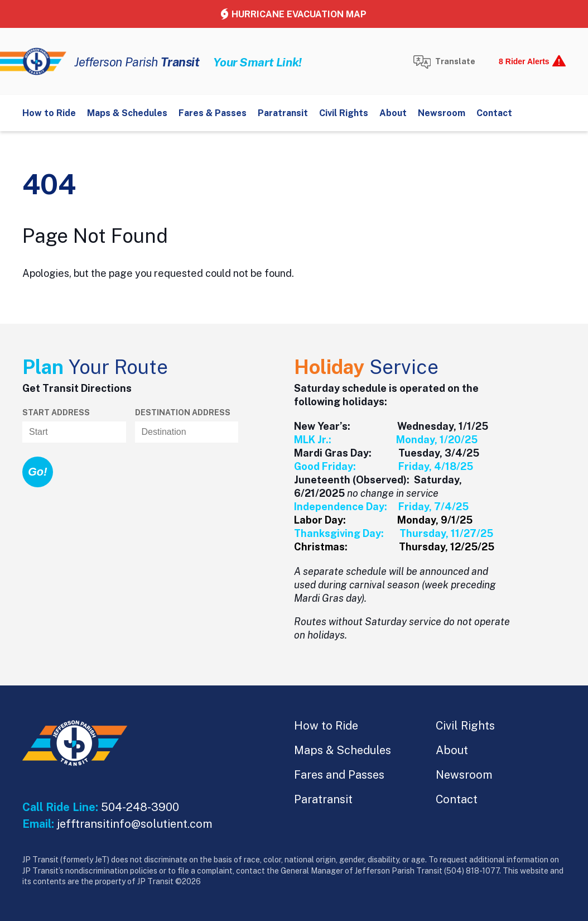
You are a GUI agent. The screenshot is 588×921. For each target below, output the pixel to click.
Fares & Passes (213, 113)
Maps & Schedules (127, 113)
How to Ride (49, 113)
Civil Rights (344, 113)
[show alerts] (529, 61)
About (393, 113)
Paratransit (283, 113)
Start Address (56, 412)
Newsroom (442, 113)
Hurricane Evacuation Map (299, 14)
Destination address (183, 412)
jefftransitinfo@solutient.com (135, 824)
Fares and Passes (339, 775)
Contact (494, 113)
